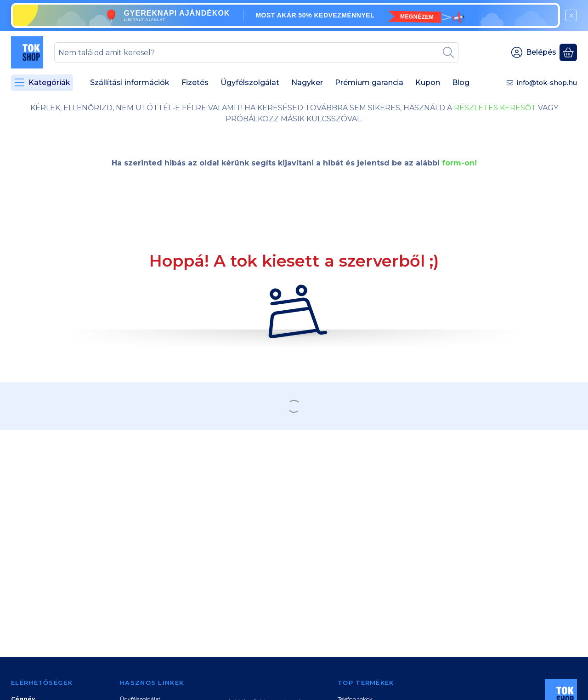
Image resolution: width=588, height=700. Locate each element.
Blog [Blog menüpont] (461, 83)
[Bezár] (571, 15)
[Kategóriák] (42, 83)
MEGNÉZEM (417, 16)
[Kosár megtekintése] (568, 52)
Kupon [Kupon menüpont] (428, 83)
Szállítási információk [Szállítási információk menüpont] (130, 83)
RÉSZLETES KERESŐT (495, 108)
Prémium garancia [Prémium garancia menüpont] (369, 83)
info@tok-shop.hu (547, 83)
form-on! (459, 163)
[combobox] (256, 52)
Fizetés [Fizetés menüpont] (195, 83)
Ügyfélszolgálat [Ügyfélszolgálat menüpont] (250, 83)
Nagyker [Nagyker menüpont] (307, 83)
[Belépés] (534, 52)
